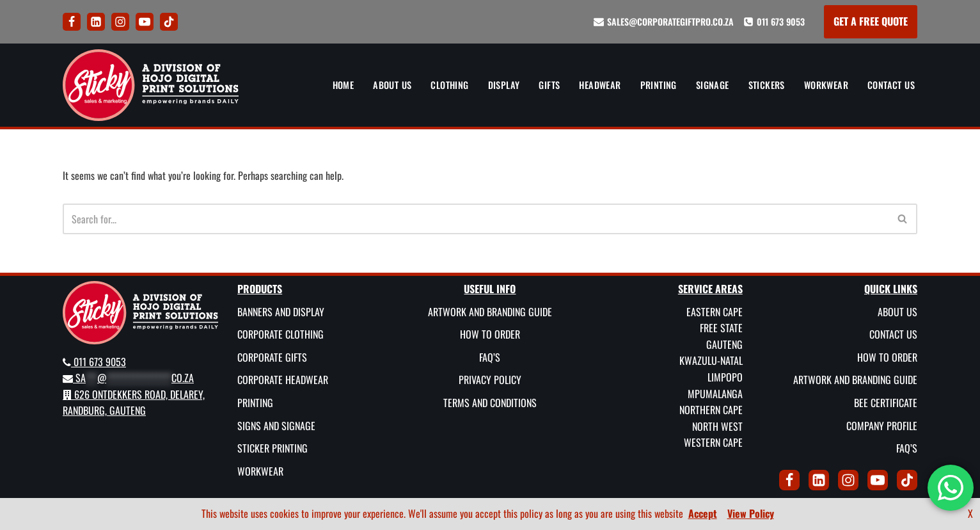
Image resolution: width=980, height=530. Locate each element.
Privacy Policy (490, 380)
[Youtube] (145, 22)
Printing (659, 85)
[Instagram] (120, 22)
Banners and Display (281, 311)
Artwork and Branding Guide (490, 311)
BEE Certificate (886, 403)
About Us (392, 85)
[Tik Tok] (169, 22)
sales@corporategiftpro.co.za (670, 21)
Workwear (826, 85)
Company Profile (882, 425)
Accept (703, 513)
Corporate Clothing (281, 334)
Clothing (449, 85)
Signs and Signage (276, 425)
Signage (713, 85)
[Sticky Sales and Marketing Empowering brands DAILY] (151, 85)
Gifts (549, 85)
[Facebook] (72, 22)
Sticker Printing (273, 448)
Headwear (600, 85)
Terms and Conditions (490, 403)
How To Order (490, 334)
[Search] (476, 219)
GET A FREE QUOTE (871, 21)
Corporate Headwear (283, 380)
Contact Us (891, 85)
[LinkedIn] (96, 22)
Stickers (767, 85)
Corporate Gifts (272, 357)
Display (504, 85)
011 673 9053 (781, 21)
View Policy (751, 513)
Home (344, 85)
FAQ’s (490, 357)
